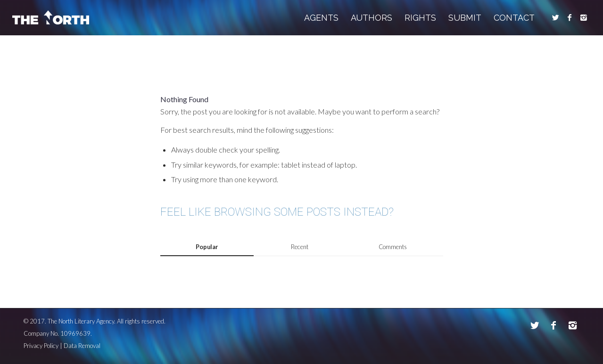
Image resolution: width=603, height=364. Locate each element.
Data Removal (82, 346)
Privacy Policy (41, 346)
